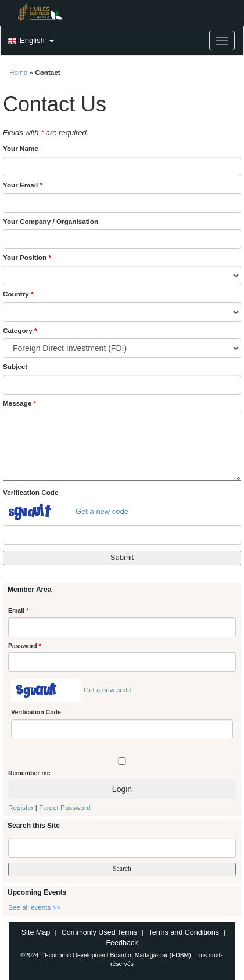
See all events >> (34, 907)
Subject (15, 366)
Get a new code (102, 511)
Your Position (27, 257)
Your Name (21, 148)
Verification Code (31, 492)
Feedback (122, 943)
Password (25, 646)
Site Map (36, 932)
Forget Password (64, 807)
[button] (30, 41)
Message (19, 403)
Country (18, 294)
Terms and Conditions (184, 932)
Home (18, 72)
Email (18, 610)
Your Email (23, 185)
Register (21, 807)
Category (20, 330)
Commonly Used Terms (99, 932)
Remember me (29, 773)
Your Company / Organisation (51, 221)
